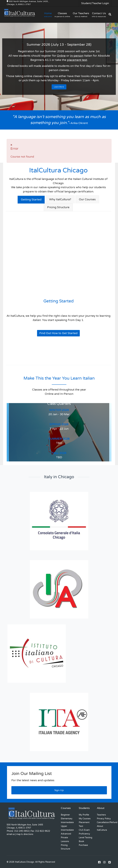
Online (61, 56)
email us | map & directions (20, 834)
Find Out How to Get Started (58, 333)
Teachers (101, 815)
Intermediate (67, 822)
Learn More (59, 87)
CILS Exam (84, 830)
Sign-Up (59, 790)
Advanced (66, 834)
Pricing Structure (58, 207)
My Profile (84, 815)
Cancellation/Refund (107, 822)
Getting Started (31, 199)
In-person (77, 56)
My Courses (85, 819)
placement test (77, 60)
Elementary (67, 819)
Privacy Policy (104, 819)
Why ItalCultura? (60, 199)
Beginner (65, 815)
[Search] (110, 15)
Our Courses (87, 199)
